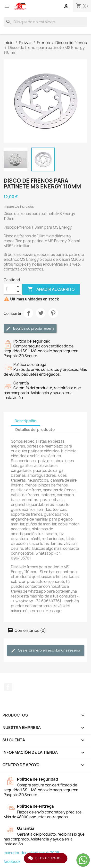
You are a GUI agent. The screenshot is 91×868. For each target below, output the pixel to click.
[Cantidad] (9, 289)
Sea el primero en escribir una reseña (45, 650)
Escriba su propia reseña (30, 329)
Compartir (28, 313)
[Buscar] (45, 22)
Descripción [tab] (26, 421)
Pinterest (53, 313)
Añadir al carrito (51, 289)
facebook (12, 862)
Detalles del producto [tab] (35, 430)
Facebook (8, 687)
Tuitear (41, 313)
